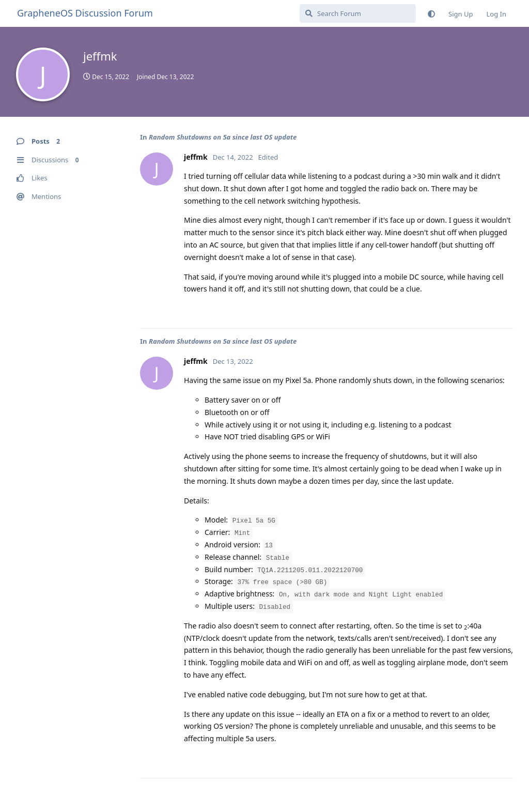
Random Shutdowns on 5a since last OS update (223, 137)
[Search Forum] (358, 13)
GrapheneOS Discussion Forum (85, 13)
